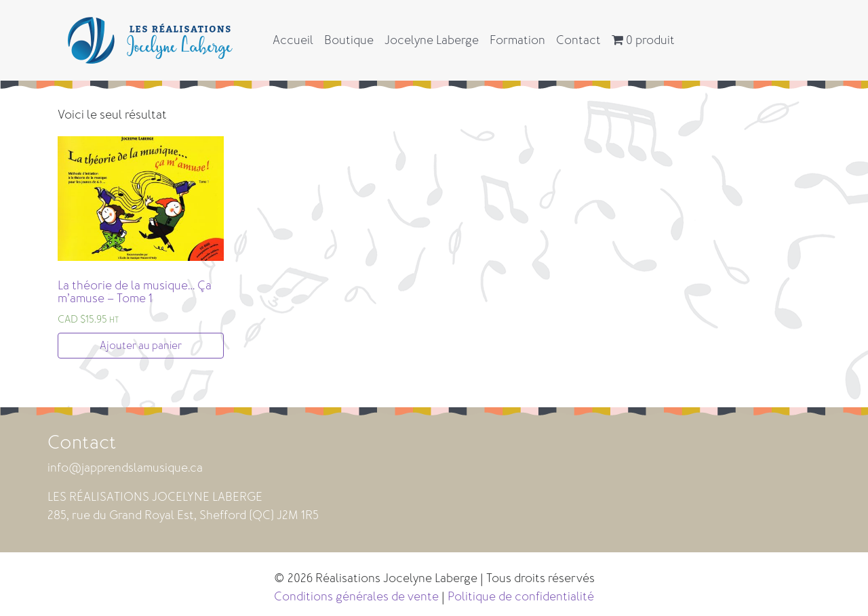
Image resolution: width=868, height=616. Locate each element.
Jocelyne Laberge (432, 40)
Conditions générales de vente (356, 596)
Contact (578, 40)
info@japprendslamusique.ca (125, 468)
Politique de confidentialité (521, 596)
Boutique (349, 40)
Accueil (293, 40)
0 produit (643, 40)
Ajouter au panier (141, 346)
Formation (517, 40)
